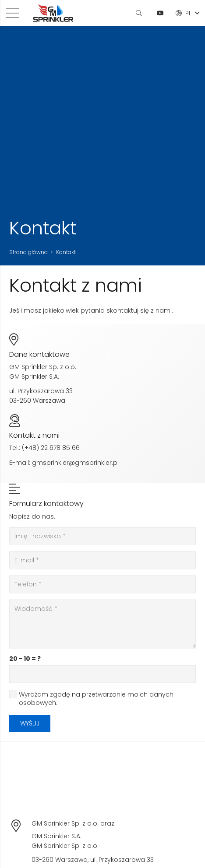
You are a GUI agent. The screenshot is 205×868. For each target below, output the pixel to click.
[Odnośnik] (53, 13)
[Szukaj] (139, 13)
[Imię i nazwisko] (102, 536)
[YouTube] (160, 13)
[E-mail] (102, 560)
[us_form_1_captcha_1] (102, 674)
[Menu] (13, 13)
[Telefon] (102, 584)
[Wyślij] (30, 723)
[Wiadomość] (102, 624)
